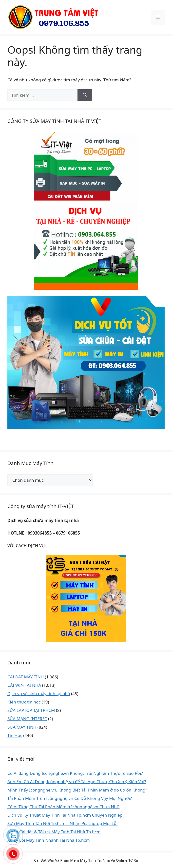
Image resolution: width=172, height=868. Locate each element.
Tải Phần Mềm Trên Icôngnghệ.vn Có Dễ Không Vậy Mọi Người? (70, 798)
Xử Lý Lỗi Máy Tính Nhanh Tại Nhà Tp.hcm (49, 840)
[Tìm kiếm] (85, 95)
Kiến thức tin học (24, 702)
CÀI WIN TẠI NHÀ (24, 685)
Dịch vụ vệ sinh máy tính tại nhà (39, 694)
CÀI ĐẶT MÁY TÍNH (26, 677)
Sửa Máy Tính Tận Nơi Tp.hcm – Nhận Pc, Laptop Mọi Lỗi (62, 823)
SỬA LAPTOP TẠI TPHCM (31, 710)
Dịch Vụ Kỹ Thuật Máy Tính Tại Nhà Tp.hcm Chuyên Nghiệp (65, 815)
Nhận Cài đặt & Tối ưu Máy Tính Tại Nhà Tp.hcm (54, 832)
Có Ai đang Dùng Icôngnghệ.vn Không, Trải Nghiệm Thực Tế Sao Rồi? (75, 773)
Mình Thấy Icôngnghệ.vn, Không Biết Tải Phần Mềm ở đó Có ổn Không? (77, 790)
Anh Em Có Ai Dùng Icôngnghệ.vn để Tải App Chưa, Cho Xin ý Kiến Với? (77, 782)
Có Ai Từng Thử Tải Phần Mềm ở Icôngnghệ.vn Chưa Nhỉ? (64, 807)
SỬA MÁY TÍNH (22, 727)
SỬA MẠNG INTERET (27, 719)
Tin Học (15, 735)
